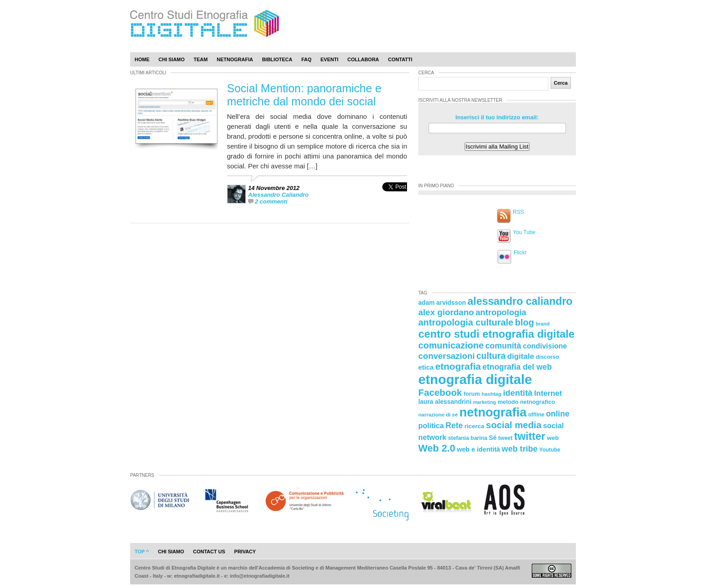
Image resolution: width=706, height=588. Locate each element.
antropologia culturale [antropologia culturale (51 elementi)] (466, 322)
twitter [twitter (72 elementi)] (530, 436)
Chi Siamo (172, 59)
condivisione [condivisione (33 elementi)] (545, 346)
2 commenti (271, 201)
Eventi (330, 59)
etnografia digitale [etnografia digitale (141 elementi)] (475, 379)
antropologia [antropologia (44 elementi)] (501, 312)
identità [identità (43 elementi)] (518, 393)
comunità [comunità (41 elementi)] (503, 346)
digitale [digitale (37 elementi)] (520, 356)
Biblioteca (277, 59)
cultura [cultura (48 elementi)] (491, 356)
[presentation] (395, 197)
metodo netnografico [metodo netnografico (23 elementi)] (526, 402)
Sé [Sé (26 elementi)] (493, 438)
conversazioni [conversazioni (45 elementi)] (446, 356)
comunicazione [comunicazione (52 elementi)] (451, 345)
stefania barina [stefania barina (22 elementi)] (468, 438)
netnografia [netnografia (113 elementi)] (493, 412)
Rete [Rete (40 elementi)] (454, 425)
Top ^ (142, 552)
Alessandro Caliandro (278, 195)
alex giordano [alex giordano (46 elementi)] (446, 312)
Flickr (520, 253)
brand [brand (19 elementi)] (543, 324)
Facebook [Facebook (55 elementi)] (440, 392)
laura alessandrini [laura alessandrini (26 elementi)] (445, 402)
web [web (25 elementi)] (553, 438)
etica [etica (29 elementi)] (426, 367)
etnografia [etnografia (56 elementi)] (458, 366)
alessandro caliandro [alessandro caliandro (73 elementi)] (520, 301)
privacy (245, 552)
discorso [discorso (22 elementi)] (548, 357)
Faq (306, 59)
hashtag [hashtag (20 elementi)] (491, 394)
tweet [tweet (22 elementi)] (505, 438)
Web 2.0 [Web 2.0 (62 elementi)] (437, 448)
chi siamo (171, 552)
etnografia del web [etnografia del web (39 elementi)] (517, 367)
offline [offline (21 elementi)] (536, 415)
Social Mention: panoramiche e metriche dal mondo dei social (304, 95)
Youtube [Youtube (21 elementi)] (550, 450)
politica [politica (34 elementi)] (431, 425)
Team (201, 59)
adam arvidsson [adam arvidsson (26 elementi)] (442, 303)
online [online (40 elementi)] (558, 414)
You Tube (524, 232)
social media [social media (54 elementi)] (514, 425)
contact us (209, 552)
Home (142, 59)
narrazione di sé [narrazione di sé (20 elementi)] (438, 415)
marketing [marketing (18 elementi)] (485, 402)
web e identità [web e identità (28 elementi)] (479, 449)
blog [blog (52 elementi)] (525, 322)
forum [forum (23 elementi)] (472, 394)
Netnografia (235, 59)
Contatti (400, 59)
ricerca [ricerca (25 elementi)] (475, 426)
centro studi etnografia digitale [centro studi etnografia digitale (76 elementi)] (496, 334)
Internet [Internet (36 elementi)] (548, 393)
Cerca (561, 83)
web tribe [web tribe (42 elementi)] (520, 449)
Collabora (363, 59)
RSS (518, 212)
